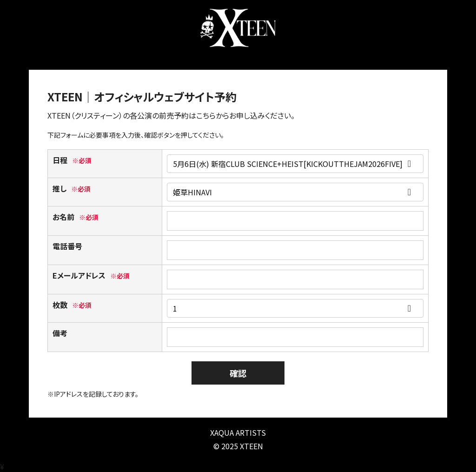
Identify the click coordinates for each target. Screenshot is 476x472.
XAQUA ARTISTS (238, 432)
